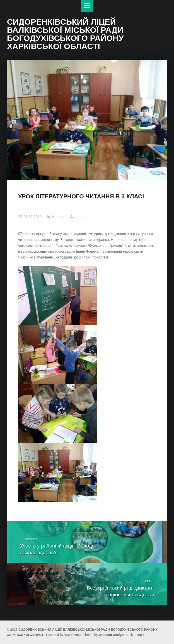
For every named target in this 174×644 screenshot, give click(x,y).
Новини (58, 217)
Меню (87, 6)
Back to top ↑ (135, 635)
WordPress (73, 635)
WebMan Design (111, 635)
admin (80, 217)
